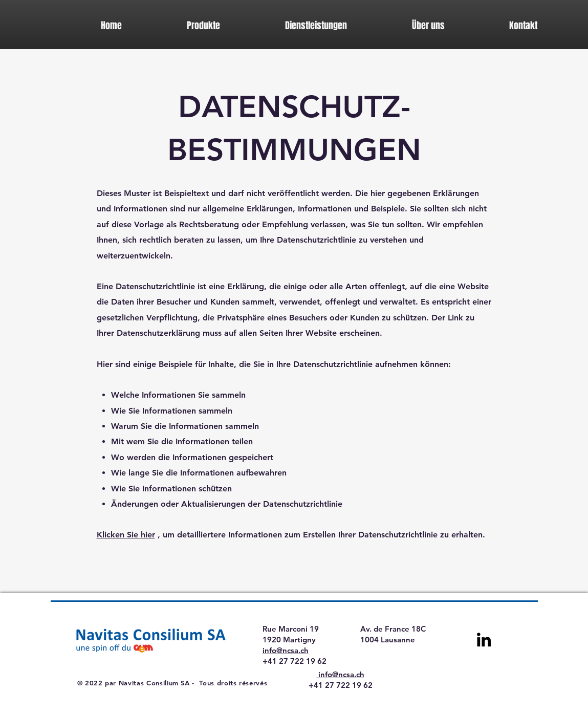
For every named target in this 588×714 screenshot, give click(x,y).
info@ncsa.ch (286, 650)
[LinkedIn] (484, 640)
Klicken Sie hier (126, 535)
